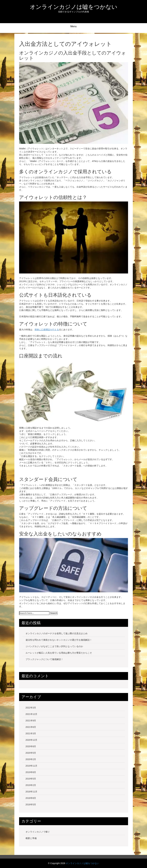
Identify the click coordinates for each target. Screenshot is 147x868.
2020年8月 (31, 746)
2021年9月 (31, 721)
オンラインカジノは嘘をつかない (74, 7)
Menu (73, 26)
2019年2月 (31, 785)
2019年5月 (31, 779)
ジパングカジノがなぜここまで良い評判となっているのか (54, 646)
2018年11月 (31, 792)
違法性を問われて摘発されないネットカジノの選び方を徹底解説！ (59, 640)
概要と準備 (31, 838)
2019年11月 (31, 766)
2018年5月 (31, 805)
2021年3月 (31, 733)
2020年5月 (31, 753)
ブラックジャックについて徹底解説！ (44, 659)
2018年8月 (31, 798)
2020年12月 (31, 740)
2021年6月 (31, 727)
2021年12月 (31, 714)
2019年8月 (31, 772)
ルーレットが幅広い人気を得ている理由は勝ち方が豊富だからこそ (59, 653)
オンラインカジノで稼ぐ (38, 832)
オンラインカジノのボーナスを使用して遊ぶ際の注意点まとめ (57, 633)
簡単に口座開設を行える (47, 330)
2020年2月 (31, 759)
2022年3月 (31, 708)
